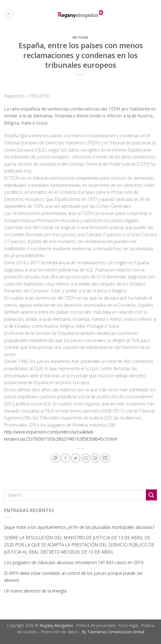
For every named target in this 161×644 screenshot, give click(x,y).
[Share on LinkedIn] (105, 458)
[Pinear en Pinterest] (95, 458)
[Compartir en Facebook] (66, 458)
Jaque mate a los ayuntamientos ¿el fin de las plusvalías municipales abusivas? (79, 527)
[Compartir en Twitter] (75, 458)
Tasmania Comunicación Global (116, 632)
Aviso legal (128, 625)
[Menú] (9, 14)
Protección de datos (59, 632)
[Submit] (151, 495)
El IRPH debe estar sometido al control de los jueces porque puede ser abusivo (73, 577)
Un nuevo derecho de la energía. (36, 591)
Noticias (80, 37)
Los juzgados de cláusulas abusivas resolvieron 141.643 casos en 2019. (74, 562)
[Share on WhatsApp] (56, 458)
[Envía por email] (86, 458)
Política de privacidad (96, 625)
